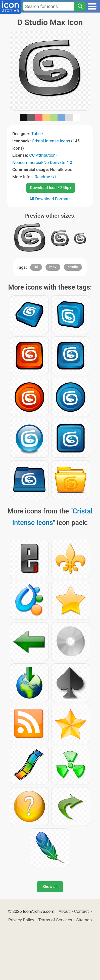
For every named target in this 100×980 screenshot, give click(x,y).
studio (73, 267)
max (53, 267)
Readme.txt (45, 177)
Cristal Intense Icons (51, 141)
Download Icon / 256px (51, 188)
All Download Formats (50, 199)
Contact (82, 911)
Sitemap (84, 920)
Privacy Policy (21, 920)
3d (36, 267)
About (64, 911)
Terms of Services (55, 920)
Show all (50, 887)
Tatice (37, 134)
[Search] (80, 6)
